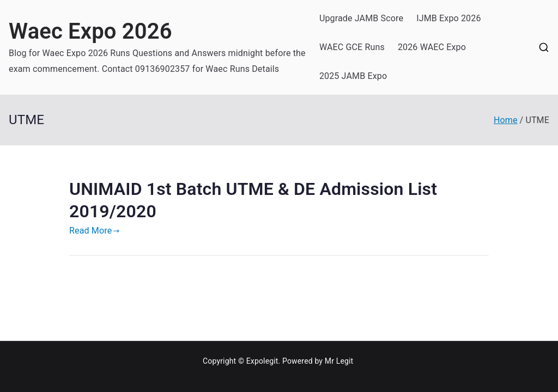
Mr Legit (339, 361)
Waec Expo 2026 (90, 31)
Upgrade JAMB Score (361, 18)
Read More (95, 231)
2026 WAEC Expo (432, 47)
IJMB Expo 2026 (448, 18)
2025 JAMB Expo (353, 76)
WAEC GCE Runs (352, 47)
